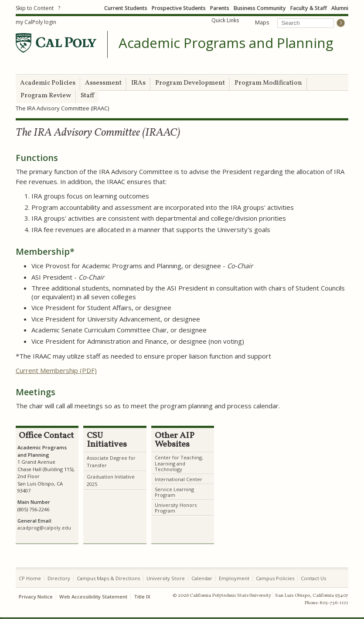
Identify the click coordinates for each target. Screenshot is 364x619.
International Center (179, 479)
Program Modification (268, 83)
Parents (220, 8)
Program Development (190, 83)
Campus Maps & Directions (108, 578)
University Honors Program (176, 508)
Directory (59, 578)
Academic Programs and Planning (226, 43)
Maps (262, 22)
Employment (234, 578)
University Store (166, 578)
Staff (87, 96)
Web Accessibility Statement (93, 597)
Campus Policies (275, 578)
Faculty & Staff (309, 8)
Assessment (103, 83)
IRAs (138, 83)
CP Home (30, 578)
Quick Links (225, 20)
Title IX (142, 597)
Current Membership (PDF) (56, 370)
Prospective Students (179, 8)
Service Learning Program (174, 492)
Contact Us (313, 578)
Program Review (46, 96)
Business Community (260, 8)
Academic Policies (48, 83)
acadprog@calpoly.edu (44, 528)
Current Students (126, 8)
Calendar (202, 578)
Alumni (340, 8)
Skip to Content (35, 8)
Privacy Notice (36, 597)
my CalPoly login (36, 22)
